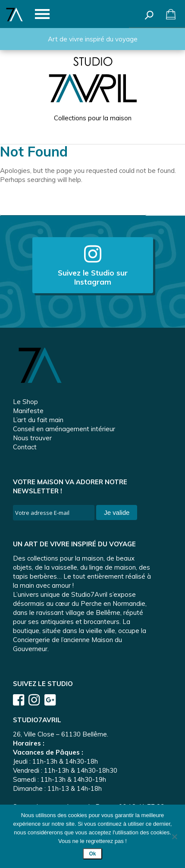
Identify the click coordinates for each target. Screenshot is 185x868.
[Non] (174, 837)
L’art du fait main (38, 420)
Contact (25, 447)
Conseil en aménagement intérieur (64, 429)
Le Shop (25, 402)
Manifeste (28, 411)
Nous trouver (32, 438)
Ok (92, 854)
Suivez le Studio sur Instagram (93, 265)
